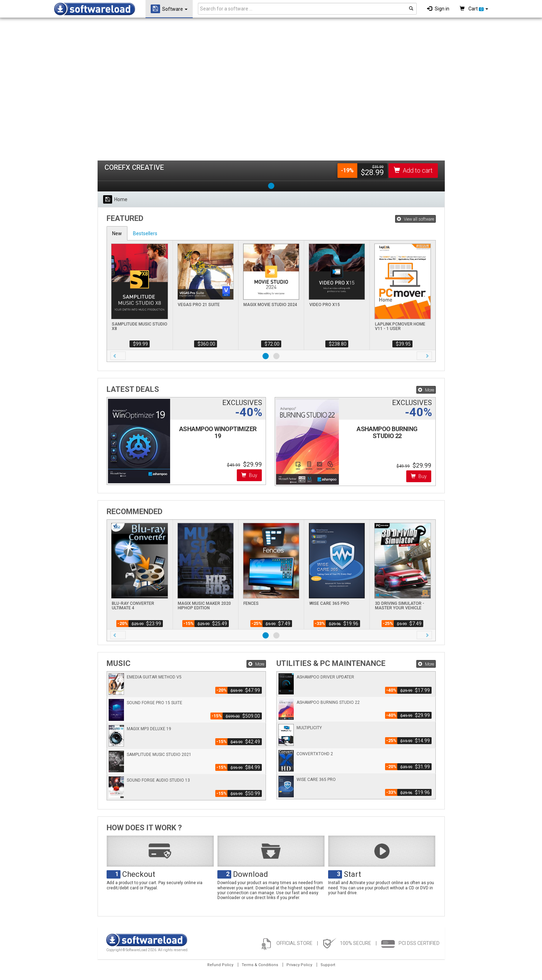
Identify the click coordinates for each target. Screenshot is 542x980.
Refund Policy (220, 965)
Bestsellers (145, 233)
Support (328, 965)
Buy (249, 475)
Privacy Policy (299, 965)
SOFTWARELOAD (95, 9)
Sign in (438, 9)
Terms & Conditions (260, 965)
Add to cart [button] (413, 170)
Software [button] (169, 9)
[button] (118, 356)
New (117, 233)
